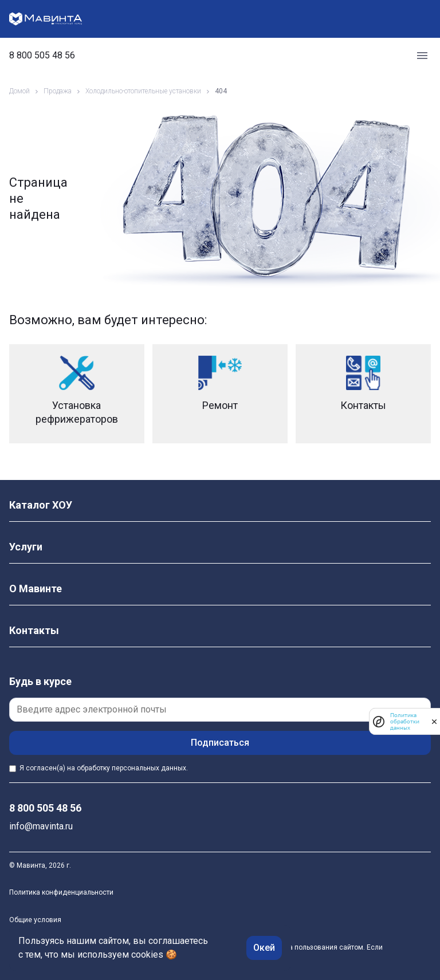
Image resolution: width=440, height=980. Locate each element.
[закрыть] (434, 722)
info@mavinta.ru (41, 826)
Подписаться (220, 743)
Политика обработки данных (405, 721)
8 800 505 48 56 (42, 56)
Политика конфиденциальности (61, 892)
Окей (264, 948)
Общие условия (35, 920)
